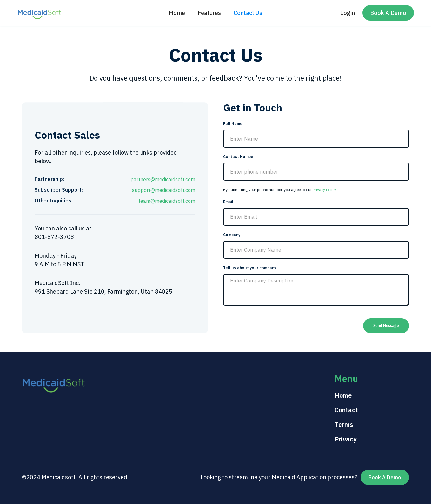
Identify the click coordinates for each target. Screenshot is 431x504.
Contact (346, 410)
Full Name (233, 124)
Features (209, 13)
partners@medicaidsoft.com (163, 179)
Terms (344, 424)
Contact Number (239, 157)
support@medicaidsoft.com (164, 190)
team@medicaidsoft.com (167, 201)
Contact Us (248, 13)
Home (177, 13)
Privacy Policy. (325, 190)
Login (348, 13)
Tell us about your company (250, 268)
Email (228, 202)
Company (232, 235)
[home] (39, 13)
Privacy (345, 439)
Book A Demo (388, 13)
